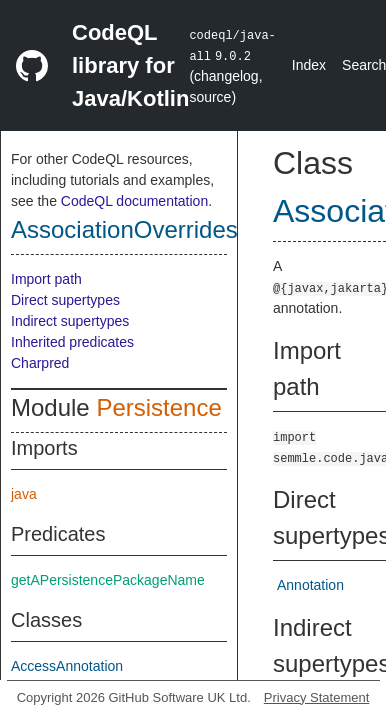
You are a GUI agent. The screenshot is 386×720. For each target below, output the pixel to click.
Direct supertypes (65, 300)
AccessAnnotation (67, 666)
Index (309, 65)
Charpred (40, 363)
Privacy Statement (317, 697)
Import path (46, 279)
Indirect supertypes (70, 321)
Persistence (158, 407)
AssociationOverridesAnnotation (182, 229)
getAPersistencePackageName (108, 580)
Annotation (310, 585)
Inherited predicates (72, 342)
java (24, 494)
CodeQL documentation (134, 201)
